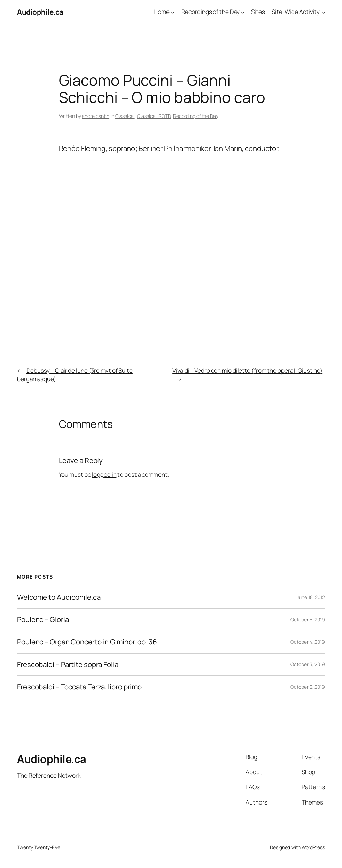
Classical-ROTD (154, 116)
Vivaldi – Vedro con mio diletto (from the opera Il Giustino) (247, 371)
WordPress (313, 847)
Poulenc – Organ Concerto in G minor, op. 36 (87, 642)
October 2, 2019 (308, 687)
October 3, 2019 (308, 664)
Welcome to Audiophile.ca (59, 597)
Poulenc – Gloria (43, 620)
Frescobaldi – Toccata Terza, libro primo (79, 687)
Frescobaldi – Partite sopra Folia (68, 665)
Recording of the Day (196, 116)
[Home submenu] (173, 12)
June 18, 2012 (311, 597)
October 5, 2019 (308, 620)
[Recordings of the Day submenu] (243, 12)
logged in (104, 474)
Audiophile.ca (40, 12)
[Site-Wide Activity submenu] (323, 12)
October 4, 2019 (308, 642)
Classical (125, 116)
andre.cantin (96, 116)
